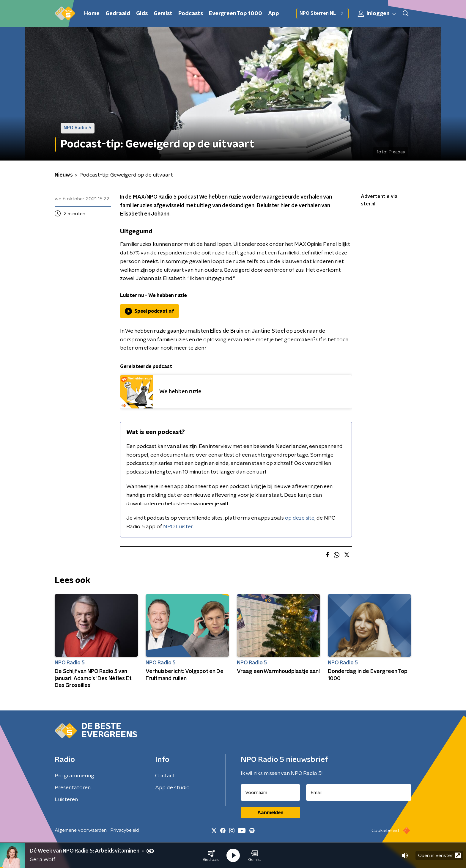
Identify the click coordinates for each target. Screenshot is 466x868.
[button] (211, 856)
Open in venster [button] (439, 855)
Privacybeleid (125, 830)
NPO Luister (178, 527)
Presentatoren (73, 788)
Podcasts (191, 14)
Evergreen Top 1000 (236, 14)
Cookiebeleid (385, 831)
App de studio (172, 788)
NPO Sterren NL (322, 13)
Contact (165, 776)
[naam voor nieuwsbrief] (270, 792)
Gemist (163, 14)
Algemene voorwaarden (81, 830)
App (274, 14)
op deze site (300, 518)
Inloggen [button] (377, 14)
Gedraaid (118, 14)
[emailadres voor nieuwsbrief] (359, 792)
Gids (142, 14)
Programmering (74, 776)
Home (92, 14)
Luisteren (66, 800)
